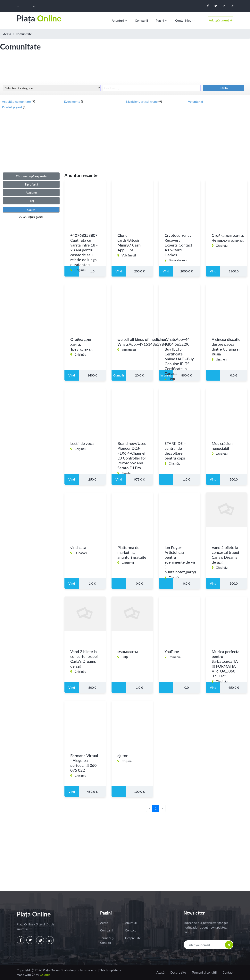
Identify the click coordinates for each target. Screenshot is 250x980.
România (175, 657)
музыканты (128, 652)
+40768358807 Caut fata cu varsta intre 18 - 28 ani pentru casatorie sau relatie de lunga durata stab (84, 250)
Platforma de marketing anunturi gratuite (132, 553)
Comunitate (24, 34)
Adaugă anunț (221, 20)
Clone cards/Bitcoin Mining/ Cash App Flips (129, 243)
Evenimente (73, 101)
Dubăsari (81, 553)
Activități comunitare (17, 101)
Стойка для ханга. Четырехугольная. (228, 238)
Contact (130, 930)
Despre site (133, 938)
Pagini (160, 20)
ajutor (122, 756)
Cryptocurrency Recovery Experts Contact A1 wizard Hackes (178, 246)
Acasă (7, 34)
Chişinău (80, 270)
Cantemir (128, 563)
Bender (127, 474)
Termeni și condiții (107, 940)
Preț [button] (31, 201)
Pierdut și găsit (12, 107)
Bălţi (172, 379)
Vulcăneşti (129, 256)
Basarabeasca (178, 261)
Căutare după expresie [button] (31, 176)
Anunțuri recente (81, 175)
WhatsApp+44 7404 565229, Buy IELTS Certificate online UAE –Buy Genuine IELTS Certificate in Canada (179, 357)
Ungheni (222, 360)
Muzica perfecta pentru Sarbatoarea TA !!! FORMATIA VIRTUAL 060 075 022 (226, 664)
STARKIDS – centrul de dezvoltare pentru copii (175, 451)
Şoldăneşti (129, 350)
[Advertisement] (125, 68)
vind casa (78, 548)
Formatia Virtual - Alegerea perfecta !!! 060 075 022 (84, 763)
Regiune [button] (31, 192)
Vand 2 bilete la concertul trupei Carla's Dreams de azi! (225, 555)
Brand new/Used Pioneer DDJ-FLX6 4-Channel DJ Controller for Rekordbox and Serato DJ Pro (132, 456)
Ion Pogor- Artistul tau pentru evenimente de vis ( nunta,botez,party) (180, 560)
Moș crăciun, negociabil (223, 446)
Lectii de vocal (82, 444)
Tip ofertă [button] (31, 184)
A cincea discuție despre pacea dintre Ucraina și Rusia (226, 347)
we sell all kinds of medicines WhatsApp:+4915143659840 (143, 342)
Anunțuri (118, 20)
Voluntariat (196, 101)
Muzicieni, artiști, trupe (142, 101)
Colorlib (45, 975)
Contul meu (183, 20)
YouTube (172, 652)
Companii (142, 20)
